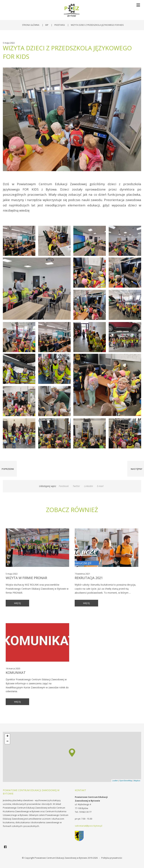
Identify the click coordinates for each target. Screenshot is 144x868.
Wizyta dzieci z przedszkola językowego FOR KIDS (97, 25)
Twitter (76, 486)
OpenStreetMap (126, 781)
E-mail (100, 486)
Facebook (64, 486)
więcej (17, 603)
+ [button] (7, 736)
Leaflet (115, 781)
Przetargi (60, 25)
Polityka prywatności (112, 858)
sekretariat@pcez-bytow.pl (88, 826)
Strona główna (31, 25)
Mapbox (137, 781)
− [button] (7, 741)
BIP (47, 25)
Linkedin (88, 486)
